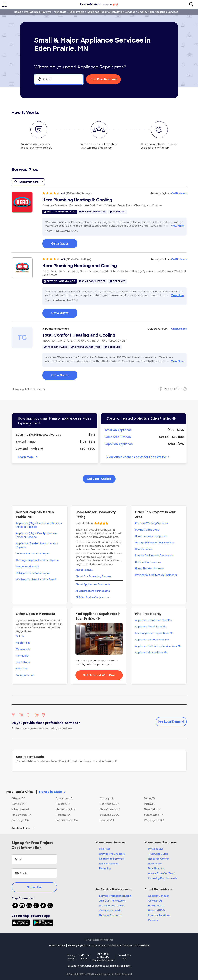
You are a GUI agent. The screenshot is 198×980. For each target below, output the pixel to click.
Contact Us (155, 901)
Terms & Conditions (120, 966)
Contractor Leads (110, 911)
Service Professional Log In (115, 896)
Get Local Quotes (99, 479)
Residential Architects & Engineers (156, 575)
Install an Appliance (118, 430)
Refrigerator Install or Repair (33, 573)
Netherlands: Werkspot (121, 946)
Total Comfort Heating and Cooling (79, 335)
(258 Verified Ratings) (79, 193)
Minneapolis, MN (65, 809)
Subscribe (34, 887)
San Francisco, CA (67, 820)
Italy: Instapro (99, 946)
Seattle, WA (107, 820)
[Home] (99, 4)
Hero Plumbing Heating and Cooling (80, 266)
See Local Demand (171, 722)
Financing (105, 869)
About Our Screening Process (93, 576)
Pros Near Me (156, 869)
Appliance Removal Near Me (152, 640)
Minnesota (60, 12)
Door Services (143, 549)
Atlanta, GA (18, 798)
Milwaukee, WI (20, 809)
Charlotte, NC (64, 798)
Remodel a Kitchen (118, 437)
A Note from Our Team (162, 873)
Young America (25, 675)
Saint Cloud (23, 662)
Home (18, 12)
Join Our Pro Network (112, 901)
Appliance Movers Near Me (151, 653)
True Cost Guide (158, 854)
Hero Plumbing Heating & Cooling (77, 200)
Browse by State (52, 792)
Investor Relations (159, 915)
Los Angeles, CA (110, 804)
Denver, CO (18, 804)
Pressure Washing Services (151, 523)
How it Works (156, 906)
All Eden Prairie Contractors (92, 597)
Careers (153, 920)
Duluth (20, 636)
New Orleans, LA (110, 809)
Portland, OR (64, 815)
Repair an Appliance (119, 444)
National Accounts (110, 915)
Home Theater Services (149, 569)
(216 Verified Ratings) (78, 259)
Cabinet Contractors (148, 562)
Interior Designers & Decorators (154, 556)
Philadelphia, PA (21, 815)
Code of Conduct (159, 896)
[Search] (193, 4)
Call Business (179, 193)
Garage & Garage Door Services (155, 543)
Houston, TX (63, 804)
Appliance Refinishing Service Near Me (158, 646)
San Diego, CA (20, 820)
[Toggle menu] (5, 4)
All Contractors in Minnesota (93, 591)
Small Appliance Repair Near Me (154, 633)
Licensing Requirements (163, 878)
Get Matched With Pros (99, 675)
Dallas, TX (150, 798)
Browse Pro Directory (112, 854)
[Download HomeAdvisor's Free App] (22, 923)
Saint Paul (22, 669)
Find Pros (105, 849)
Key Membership (109, 864)
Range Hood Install (27, 567)
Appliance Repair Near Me (151, 627)
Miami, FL (150, 804)
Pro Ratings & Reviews (37, 12)
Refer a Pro (155, 864)
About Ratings (84, 570)
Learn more (28, 457)
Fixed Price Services (111, 859)
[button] (99, 790)
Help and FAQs (157, 911)
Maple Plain (23, 643)
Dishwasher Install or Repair (33, 554)
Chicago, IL (107, 798)
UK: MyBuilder (142, 946)
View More (177, 226)
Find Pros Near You (103, 79)
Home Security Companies (151, 536)
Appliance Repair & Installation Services (111, 12)
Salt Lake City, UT (110, 815)
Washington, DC (154, 820)
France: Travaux (57, 946)
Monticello (22, 656)
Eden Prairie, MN (28, 182)
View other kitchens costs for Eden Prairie (138, 457)
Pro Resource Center (112, 906)
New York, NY (152, 809)
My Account (155, 849)
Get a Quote (60, 244)
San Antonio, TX (154, 815)
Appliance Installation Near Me (153, 620)
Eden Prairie (77, 12)
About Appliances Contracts (93, 584)
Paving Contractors (147, 530)
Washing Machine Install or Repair (36, 580)
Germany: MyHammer (79, 946)
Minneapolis (23, 649)
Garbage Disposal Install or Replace (37, 560)
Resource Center (159, 859)
